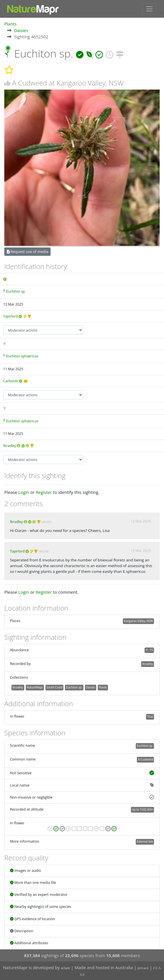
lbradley (10, 446)
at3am (65, 968)
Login (24, 492)
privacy (143, 968)
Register (44, 492)
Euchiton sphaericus (22, 356)
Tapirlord (10, 316)
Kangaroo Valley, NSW (139, 621)
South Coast (55, 687)
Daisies (21, 30)
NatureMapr (35, 687)
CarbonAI (11, 381)
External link (145, 842)
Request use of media (28, 252)
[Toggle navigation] (149, 9)
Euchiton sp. (16, 291)
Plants (10, 24)
